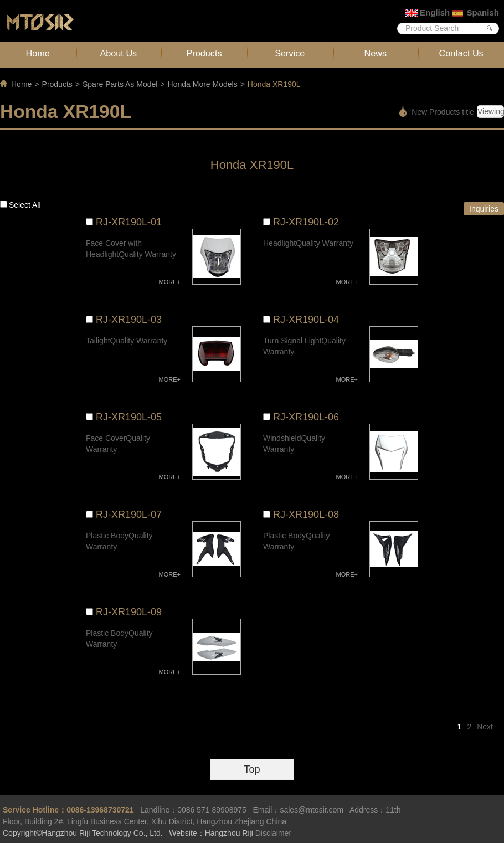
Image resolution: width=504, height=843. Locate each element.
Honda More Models (203, 84)
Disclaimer (273, 833)
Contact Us (461, 53)
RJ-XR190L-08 (306, 515)
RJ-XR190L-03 (129, 320)
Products (204, 53)
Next (485, 727)
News (376, 53)
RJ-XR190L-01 (129, 222)
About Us (118, 53)
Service (290, 53)
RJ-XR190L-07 (129, 515)
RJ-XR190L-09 (129, 612)
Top (252, 769)
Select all (25, 205)
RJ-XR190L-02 (306, 222)
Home (38, 53)
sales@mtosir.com (312, 810)
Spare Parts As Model (120, 84)
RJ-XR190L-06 (306, 417)
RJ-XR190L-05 (129, 417)
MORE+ (170, 282)
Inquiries (484, 209)
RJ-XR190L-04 (306, 320)
